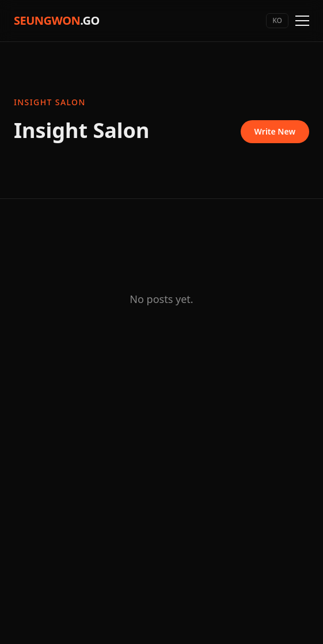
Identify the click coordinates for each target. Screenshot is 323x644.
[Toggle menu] (302, 21)
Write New (275, 131)
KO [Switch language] (277, 20)
